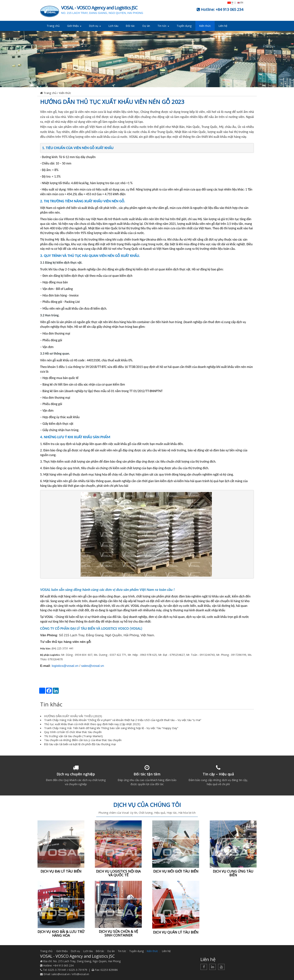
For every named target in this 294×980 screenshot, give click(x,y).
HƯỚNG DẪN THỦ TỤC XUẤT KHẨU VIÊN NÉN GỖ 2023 (112, 102)
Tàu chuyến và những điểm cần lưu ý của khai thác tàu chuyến (83, 740)
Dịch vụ (95, 26)
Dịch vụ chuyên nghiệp (76, 774)
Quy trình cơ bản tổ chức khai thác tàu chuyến (73, 732)
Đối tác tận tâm (147, 774)
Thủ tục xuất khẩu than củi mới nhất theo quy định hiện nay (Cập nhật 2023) (92, 724)
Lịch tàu (113, 26)
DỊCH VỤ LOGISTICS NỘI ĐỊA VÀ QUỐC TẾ (118, 873)
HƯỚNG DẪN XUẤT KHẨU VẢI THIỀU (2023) (73, 716)
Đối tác (130, 26)
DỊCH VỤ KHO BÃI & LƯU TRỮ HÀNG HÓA (61, 933)
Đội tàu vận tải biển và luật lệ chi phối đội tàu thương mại (80, 744)
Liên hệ (223, 26)
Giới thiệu (74, 26)
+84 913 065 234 (229, 9)
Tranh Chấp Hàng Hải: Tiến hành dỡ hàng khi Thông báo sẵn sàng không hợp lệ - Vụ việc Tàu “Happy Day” (111, 728)
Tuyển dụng (184, 26)
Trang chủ (53, 26)
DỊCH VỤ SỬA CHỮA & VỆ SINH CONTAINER (118, 933)
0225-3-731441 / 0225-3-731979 (68, 970)
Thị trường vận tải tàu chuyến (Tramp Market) (73, 736)
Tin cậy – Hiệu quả (218, 774)
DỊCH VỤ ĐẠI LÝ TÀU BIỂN (61, 871)
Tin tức (163, 26)
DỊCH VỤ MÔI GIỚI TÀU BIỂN (176, 871)
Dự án (146, 26)
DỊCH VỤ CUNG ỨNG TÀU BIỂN (233, 873)
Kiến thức (205, 26)
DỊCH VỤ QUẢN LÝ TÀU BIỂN (176, 932)
